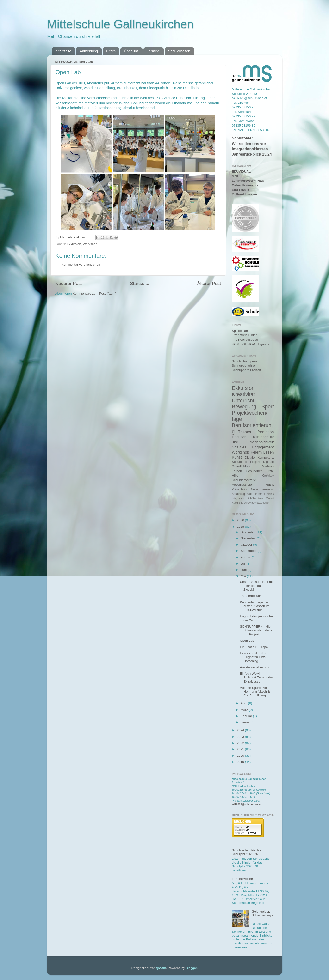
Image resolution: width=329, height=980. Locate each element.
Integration (238, 498)
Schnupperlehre (243, 366)
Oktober (247, 545)
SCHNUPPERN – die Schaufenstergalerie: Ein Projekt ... (257, 630)
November (249, 538)
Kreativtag (239, 494)
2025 (241, 527)
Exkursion (74, 244)
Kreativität (243, 394)
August (246, 557)
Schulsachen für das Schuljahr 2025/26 (247, 852)
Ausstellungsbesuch (254, 667)
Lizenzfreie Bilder (244, 335)
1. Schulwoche (242, 879)
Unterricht (243, 401)
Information (264, 432)
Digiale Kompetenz (259, 457)
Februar (247, 716)
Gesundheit (254, 471)
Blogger (191, 968)
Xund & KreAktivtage (244, 503)
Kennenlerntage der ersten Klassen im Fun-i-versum (255, 606)
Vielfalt (270, 498)
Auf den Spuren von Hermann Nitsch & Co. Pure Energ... (255, 692)
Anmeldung (89, 51)
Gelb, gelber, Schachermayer (262, 915)
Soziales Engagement (253, 447)
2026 (241, 520)
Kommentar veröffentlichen (81, 264)
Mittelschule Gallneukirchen (120, 24)
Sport (268, 407)
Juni (244, 570)
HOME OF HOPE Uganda (251, 344)
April (245, 703)
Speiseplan (240, 331)
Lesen (268, 452)
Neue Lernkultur (263, 489)
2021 (241, 749)
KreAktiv (268, 475)
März (245, 710)
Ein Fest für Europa (254, 647)
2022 (241, 743)
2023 (241, 737)
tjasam (161, 968)
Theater (245, 432)
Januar (246, 722)
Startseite (64, 51)
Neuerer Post (69, 283)
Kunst (237, 457)
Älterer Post (209, 283)
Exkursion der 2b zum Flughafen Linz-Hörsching (256, 657)
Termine (153, 51)
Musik (270, 485)
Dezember (249, 532)
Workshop (90, 244)
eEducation (263, 503)
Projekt (255, 462)
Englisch (239, 437)
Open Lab (247, 641)
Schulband (240, 462)
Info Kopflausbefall (245, 340)
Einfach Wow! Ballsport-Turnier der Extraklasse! (256, 677)
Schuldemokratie (244, 480)
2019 (241, 762)
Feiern (256, 452)
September (249, 551)
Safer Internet (256, 494)
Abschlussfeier (242, 485)
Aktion (270, 494)
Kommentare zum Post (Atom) (94, 293)
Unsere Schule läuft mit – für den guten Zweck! (257, 586)
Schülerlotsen (255, 498)
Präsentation (240, 489)
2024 (241, 730)
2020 (241, 756)
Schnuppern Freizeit (246, 370)
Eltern (111, 51)
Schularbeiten (179, 51)
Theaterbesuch (251, 596)
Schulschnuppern (244, 361)
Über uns (131, 51)
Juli (244, 564)
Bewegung (244, 407)
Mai (244, 576)
